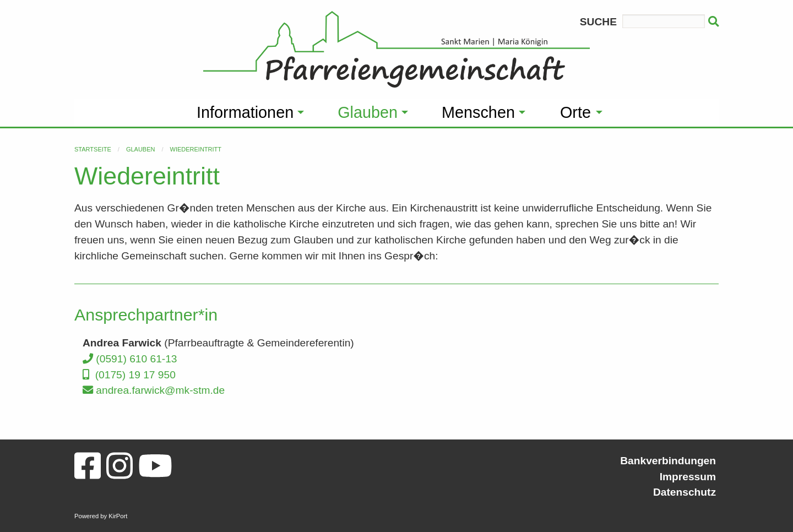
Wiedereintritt (196, 149)
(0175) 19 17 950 (129, 375)
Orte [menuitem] (575, 112)
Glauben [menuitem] (368, 112)
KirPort (118, 516)
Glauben (141, 149)
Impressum (688, 477)
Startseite (93, 149)
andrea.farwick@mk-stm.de (154, 390)
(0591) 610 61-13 (130, 359)
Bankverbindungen (668, 461)
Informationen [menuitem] (245, 112)
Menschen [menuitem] (478, 112)
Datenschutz (685, 492)
